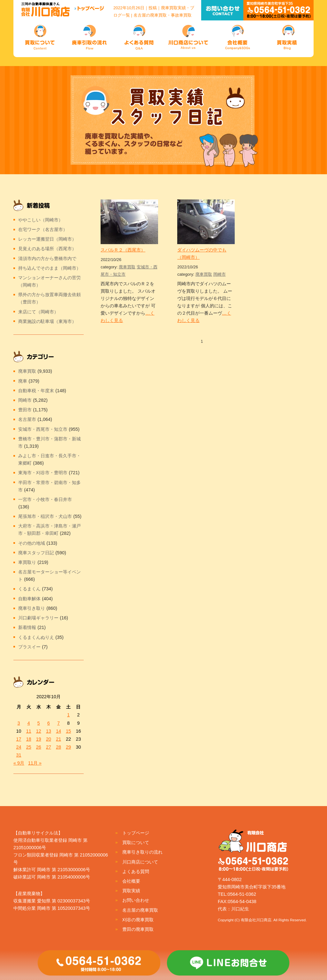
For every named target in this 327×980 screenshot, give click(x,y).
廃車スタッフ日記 (36, 553)
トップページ (136, 833)
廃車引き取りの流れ (142, 852)
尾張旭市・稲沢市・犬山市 (45, 516)
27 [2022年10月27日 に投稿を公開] (49, 747)
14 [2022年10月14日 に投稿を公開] (58, 731)
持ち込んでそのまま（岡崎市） (49, 268)
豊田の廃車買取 (138, 929)
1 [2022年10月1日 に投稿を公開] (68, 715)
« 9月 (19, 763)
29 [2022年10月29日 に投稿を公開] (68, 747)
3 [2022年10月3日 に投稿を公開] (19, 723)
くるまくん (29, 589)
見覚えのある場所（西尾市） (47, 249)
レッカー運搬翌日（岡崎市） (47, 239)
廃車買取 (127, 267)
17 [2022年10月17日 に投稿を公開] (19, 739)
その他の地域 (32, 543)
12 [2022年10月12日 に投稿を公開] (39, 731)
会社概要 (131, 881)
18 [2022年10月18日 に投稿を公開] (29, 739)
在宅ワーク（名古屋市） (43, 229)
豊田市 (25, 410)
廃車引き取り (32, 608)
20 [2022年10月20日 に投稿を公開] (49, 739)
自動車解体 (29, 599)
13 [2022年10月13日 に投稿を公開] (49, 731)
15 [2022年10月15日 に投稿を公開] (68, 731)
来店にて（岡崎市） (38, 312)
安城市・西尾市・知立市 (43, 429)
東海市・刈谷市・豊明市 (43, 473)
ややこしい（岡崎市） (41, 220)
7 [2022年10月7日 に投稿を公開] (58, 723)
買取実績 (131, 891)
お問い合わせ (136, 900)
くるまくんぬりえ (36, 637)
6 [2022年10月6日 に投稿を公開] (49, 723)
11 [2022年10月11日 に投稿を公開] (29, 731)
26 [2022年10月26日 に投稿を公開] (39, 747)
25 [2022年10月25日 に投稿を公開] (29, 747)
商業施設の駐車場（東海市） (47, 321)
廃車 (23, 381)
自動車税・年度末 (36, 391)
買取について (136, 842)
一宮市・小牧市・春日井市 (45, 499)
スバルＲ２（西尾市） (123, 250)
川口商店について (140, 862)
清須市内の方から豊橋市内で (47, 258)
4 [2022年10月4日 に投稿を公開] (29, 723)
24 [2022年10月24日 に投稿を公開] (19, 747)
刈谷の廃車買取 (138, 920)
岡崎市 (220, 274)
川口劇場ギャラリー (38, 618)
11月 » (35, 763)
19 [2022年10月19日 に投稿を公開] (39, 739)
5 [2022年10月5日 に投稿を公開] (39, 723)
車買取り (27, 562)
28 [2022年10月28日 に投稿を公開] (58, 747)
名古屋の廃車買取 (140, 910)
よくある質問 (136, 872)
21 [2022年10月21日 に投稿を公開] (58, 739)
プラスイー (29, 647)
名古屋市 (27, 419)
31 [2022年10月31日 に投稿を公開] (19, 755)
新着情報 (27, 627)
